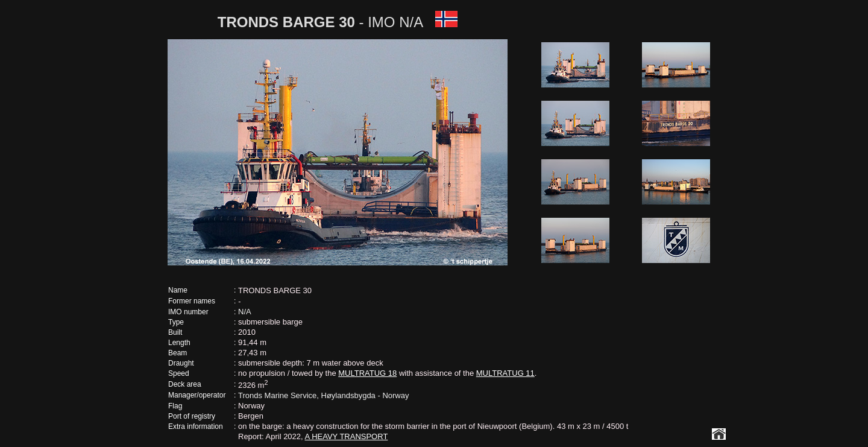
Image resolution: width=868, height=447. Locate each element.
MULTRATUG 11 (505, 373)
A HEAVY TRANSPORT (347, 436)
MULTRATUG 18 (367, 373)
